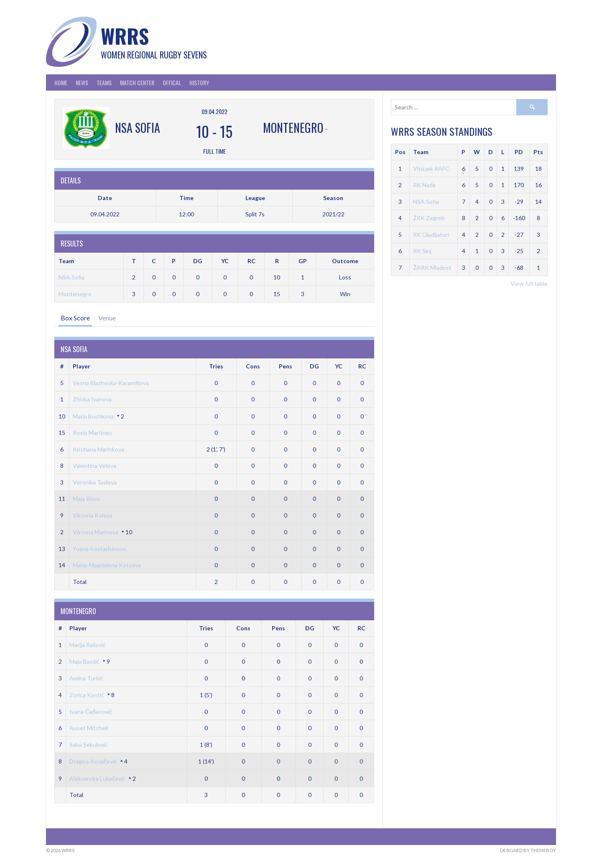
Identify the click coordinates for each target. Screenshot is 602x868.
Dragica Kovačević (93, 761)
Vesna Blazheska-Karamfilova (111, 383)
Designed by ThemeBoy (528, 850)
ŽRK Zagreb (429, 218)
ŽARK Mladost (432, 268)
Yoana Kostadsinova (99, 549)
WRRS (125, 36)
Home (61, 82)
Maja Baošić (84, 661)
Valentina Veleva (94, 466)
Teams (104, 82)
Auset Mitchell (89, 728)
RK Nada (424, 185)
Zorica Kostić (87, 695)
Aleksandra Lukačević (97, 778)
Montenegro (75, 294)
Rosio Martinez (92, 433)
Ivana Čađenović (91, 712)
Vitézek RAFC (431, 169)
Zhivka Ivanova (92, 399)
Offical (172, 82)
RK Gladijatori (431, 235)
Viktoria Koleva (93, 515)
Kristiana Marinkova (98, 449)
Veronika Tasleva (95, 482)
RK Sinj (422, 251)
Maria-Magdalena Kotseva (107, 565)
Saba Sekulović (89, 745)
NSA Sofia (71, 277)
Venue (107, 318)
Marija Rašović (88, 645)
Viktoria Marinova (96, 532)
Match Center (137, 82)
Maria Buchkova (93, 416)
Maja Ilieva (86, 499)
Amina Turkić (86, 678)
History (199, 82)
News (82, 82)
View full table (529, 283)
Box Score (75, 318)
